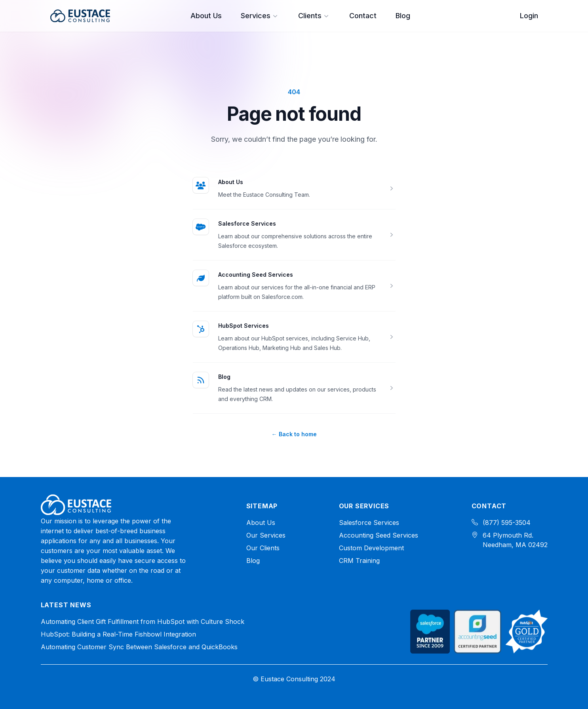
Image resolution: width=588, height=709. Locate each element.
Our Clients (263, 548)
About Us (206, 16)
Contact (363, 16)
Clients (314, 16)
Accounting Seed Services (256, 275)
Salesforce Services (247, 223)
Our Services (266, 535)
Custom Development (371, 548)
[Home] (76, 505)
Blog (403, 16)
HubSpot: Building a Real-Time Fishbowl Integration (118, 634)
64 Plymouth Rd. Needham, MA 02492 (515, 540)
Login (529, 16)
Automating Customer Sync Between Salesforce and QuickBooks (139, 647)
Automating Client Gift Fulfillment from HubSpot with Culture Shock (143, 622)
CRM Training (359, 561)
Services (260, 16)
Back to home (294, 434)
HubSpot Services (244, 326)
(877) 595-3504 (507, 523)
